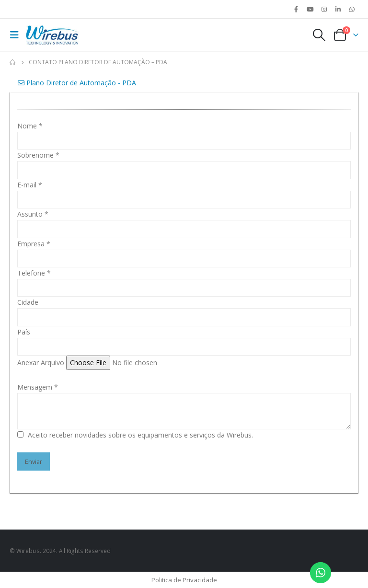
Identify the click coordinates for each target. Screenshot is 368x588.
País (24, 332)
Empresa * (34, 244)
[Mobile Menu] (17, 35)
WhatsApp (352, 9)
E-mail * (30, 185)
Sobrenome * (38, 155)
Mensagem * (38, 387)
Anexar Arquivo (41, 363)
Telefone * (34, 273)
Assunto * (33, 214)
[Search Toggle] (319, 35)
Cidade (28, 302)
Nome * (30, 126)
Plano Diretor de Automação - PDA (77, 83)
